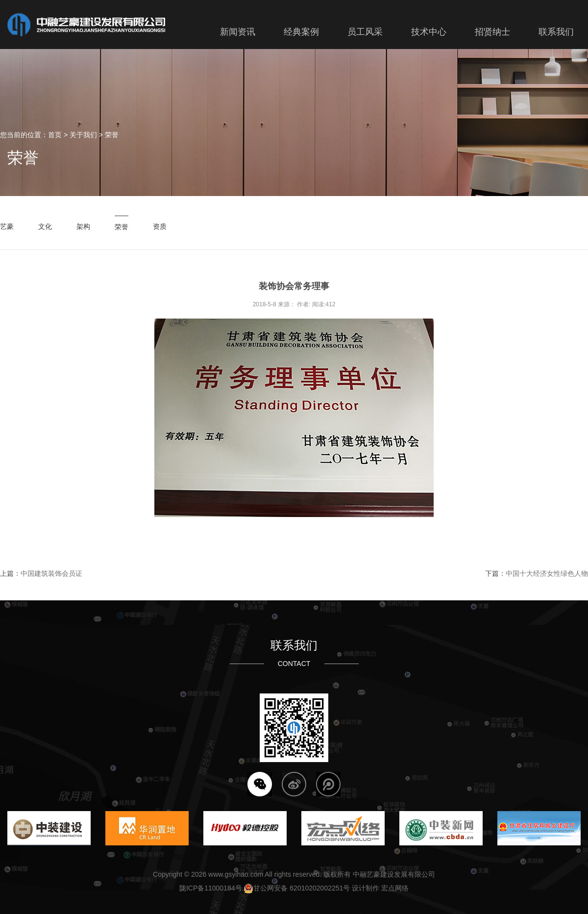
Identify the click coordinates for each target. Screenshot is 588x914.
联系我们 (294, 645)
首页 (55, 135)
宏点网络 (395, 888)
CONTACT (294, 664)
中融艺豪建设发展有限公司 (394, 874)
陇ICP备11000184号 (211, 888)
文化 (45, 226)
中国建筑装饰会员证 (51, 573)
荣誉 (112, 135)
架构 (83, 226)
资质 (160, 226)
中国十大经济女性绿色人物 (547, 573)
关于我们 (83, 135)
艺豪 (7, 226)
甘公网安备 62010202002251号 (297, 888)
